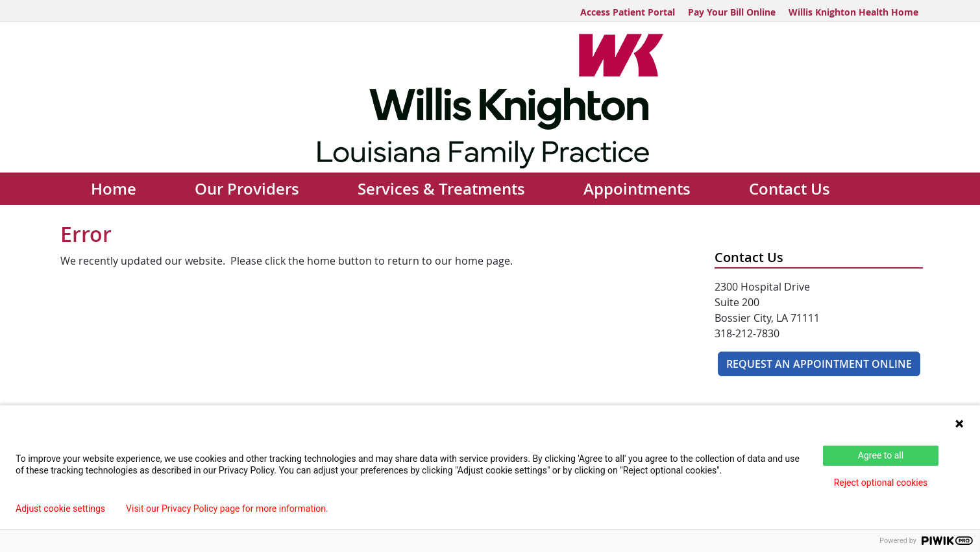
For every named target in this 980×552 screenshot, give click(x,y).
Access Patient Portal (628, 12)
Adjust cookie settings (60, 509)
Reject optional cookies (881, 483)
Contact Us (790, 189)
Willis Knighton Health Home (853, 12)
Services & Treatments (441, 189)
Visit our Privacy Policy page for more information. (227, 509)
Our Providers (247, 189)
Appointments (637, 189)
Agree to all (881, 455)
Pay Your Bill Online (732, 12)
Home (114, 189)
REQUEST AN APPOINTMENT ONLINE (819, 364)
